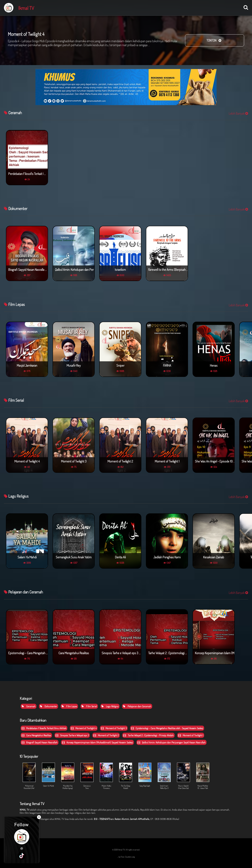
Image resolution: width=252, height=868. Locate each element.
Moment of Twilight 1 (191, 735)
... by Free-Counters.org (126, 857)
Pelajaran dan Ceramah (137, 706)
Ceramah (29, 706)
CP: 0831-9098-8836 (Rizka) (165, 819)
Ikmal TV (26, 8)
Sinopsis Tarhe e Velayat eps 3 (72, 735)
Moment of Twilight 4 (84, 728)
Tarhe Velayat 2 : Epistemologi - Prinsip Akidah (148, 735)
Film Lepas (69, 706)
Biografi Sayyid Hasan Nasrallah (40, 742)
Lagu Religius (110, 706)
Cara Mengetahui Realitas (36, 735)
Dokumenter (49, 706)
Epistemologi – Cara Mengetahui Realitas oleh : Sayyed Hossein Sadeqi (167, 728)
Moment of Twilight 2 (106, 735)
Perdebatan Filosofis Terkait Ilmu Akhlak (44, 728)
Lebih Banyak (238, 113)
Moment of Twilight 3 (114, 728)
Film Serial (89, 706)
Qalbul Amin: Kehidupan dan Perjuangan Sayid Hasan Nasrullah (171, 742)
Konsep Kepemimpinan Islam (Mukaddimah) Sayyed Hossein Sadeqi (97, 742)
